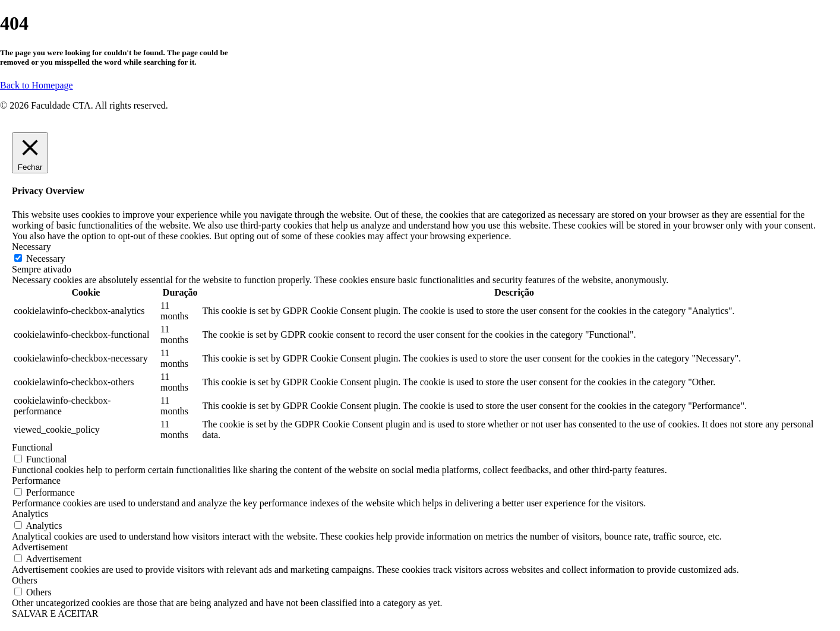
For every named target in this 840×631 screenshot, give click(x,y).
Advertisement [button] (40, 547)
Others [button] (25, 580)
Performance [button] (36, 481)
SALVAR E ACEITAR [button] (55, 613)
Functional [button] (32, 447)
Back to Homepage (37, 85)
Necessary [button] (31, 247)
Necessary (46, 259)
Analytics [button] (30, 514)
